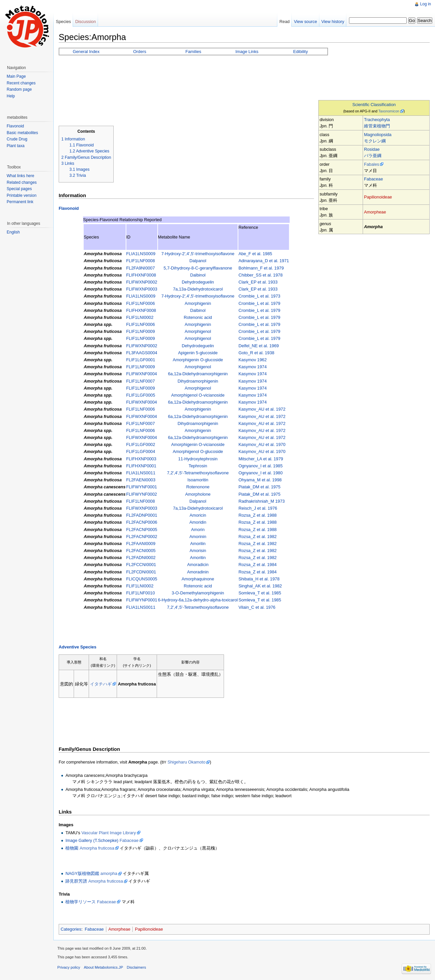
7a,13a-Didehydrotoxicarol (198, 289)
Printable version (21, 195)
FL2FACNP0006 (142, 522)
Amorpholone (198, 494)
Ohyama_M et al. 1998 (260, 480)
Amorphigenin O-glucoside (198, 360)
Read (284, 22)
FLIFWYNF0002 (142, 494)
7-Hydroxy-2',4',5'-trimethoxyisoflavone (198, 254)
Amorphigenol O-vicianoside (198, 395)
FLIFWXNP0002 (142, 282)
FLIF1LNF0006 (141, 303)
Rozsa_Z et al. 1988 (257, 515)
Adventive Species (77, 647)
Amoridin (198, 522)
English (13, 232)
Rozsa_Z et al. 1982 (257, 537)
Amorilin (198, 544)
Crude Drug (17, 139)
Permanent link (20, 202)
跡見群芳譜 (76, 881)
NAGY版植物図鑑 (82, 873)
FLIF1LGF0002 (141, 444)
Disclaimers (136, 967)
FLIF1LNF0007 (141, 381)
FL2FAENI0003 (141, 480)
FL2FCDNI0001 (141, 572)
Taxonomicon (389, 111)
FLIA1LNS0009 (141, 254)
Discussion (86, 22)
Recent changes (21, 83)
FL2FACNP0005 (142, 530)
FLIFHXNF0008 (141, 275)
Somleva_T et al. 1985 (260, 593)
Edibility (300, 52)
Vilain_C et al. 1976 (257, 607)
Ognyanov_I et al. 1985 (260, 466)
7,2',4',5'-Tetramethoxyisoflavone (198, 473)
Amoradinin (198, 572)
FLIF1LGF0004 (141, 451)
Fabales (372, 164)
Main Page (16, 76)
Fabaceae (373, 179)
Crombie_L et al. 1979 (259, 303)
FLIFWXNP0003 (142, 289)
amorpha (109, 873)
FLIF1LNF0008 (141, 261)
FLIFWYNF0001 (142, 487)
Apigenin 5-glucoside (198, 353)
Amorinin (198, 537)
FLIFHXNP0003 (141, 459)
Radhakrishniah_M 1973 (261, 501)
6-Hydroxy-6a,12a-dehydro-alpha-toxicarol (198, 600)
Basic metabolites (22, 133)
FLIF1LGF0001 (141, 360)
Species (63, 22)
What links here (20, 176)
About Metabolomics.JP (104, 967)
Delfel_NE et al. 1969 (258, 346)
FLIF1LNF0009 (141, 331)
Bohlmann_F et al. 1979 (261, 268)
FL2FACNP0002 (142, 537)
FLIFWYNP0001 (142, 600)
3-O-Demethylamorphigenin (198, 593)
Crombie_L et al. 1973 (259, 296)
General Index (86, 52)
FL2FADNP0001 (142, 515)
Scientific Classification (374, 105)
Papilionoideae (378, 197)
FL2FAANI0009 (141, 544)
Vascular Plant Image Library (108, 833)
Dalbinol (198, 275)
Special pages (19, 189)
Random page (19, 89)
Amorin (198, 530)
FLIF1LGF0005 (141, 395)
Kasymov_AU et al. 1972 (262, 409)
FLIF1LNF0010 (141, 593)
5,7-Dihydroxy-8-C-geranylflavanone (198, 268)
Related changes (22, 182)
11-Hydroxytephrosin (198, 459)
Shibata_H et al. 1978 (259, 579)
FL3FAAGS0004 (142, 353)
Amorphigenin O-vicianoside (198, 444)
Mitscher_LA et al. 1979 (261, 459)
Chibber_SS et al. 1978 (260, 275)
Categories (71, 929)
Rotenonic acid (198, 317)
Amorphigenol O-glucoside (198, 451)
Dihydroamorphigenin (198, 381)
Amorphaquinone (198, 579)
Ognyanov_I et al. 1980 (260, 473)
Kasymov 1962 (252, 360)
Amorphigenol (198, 331)
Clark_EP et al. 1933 (258, 282)
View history (333, 22)
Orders (140, 52)
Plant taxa (15, 146)
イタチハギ (101, 684)
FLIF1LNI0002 (140, 317)
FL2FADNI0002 (141, 558)
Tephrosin (198, 466)
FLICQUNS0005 (142, 579)
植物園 (72, 848)
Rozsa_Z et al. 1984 (257, 565)
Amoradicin (198, 565)
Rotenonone (198, 487)
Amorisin (198, 551)
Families (193, 52)
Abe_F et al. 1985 (255, 254)
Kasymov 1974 (252, 367)
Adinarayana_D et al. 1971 (264, 261)
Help (11, 96)
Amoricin (198, 515)
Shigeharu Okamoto (186, 762)
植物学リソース (80, 902)
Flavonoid (69, 208)
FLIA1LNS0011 (141, 473)
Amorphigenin (198, 303)
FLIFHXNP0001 (141, 466)
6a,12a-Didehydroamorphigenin (198, 374)
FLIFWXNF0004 (142, 374)
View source (305, 22)
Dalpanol (198, 261)
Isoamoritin (198, 480)
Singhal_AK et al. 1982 (260, 586)
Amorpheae (375, 212)
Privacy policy (69, 967)
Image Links (247, 52)
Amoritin (198, 558)
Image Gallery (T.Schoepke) (92, 840)
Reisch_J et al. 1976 (258, 508)
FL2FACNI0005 (141, 551)
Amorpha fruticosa (97, 848)
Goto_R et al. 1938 (256, 353)
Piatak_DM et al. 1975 (259, 487)
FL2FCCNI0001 (141, 565)
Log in (425, 4)
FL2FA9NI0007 (141, 268)
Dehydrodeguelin (198, 282)
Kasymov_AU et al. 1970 (262, 444)
